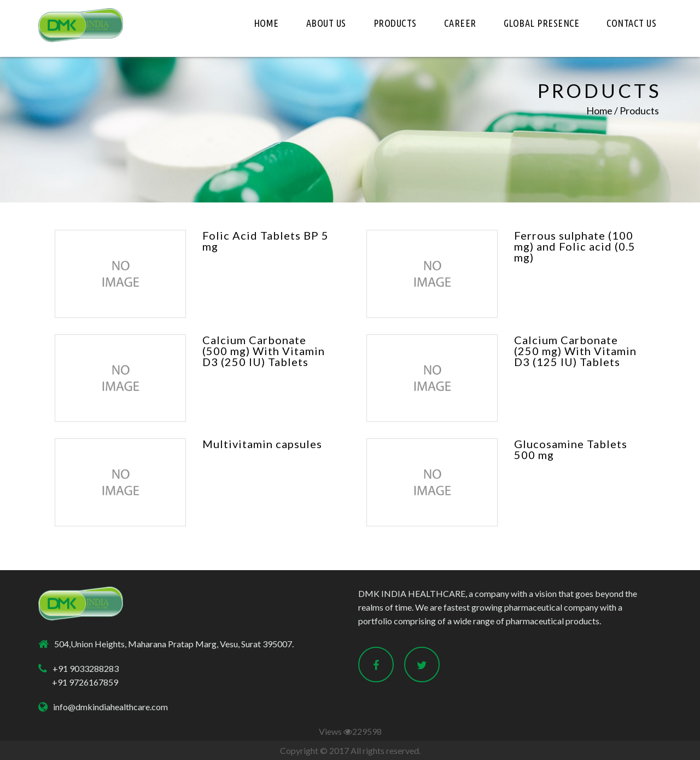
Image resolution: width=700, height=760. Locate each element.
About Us (326, 23)
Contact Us (631, 23)
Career (460, 23)
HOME (266, 23)
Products (395, 23)
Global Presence (542, 23)
